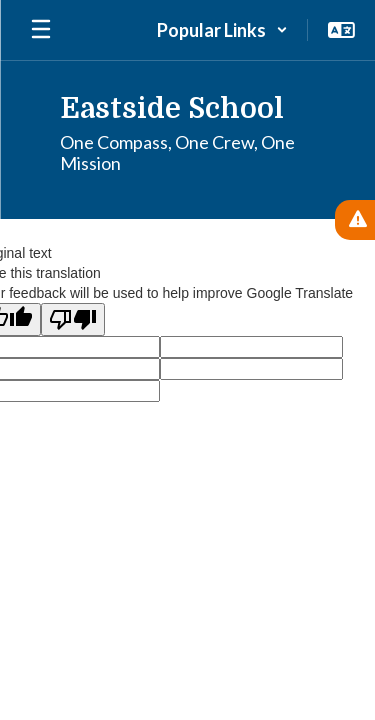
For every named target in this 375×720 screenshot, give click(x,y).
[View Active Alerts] (355, 220)
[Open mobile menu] (41, 30)
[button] (222, 30)
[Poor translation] (73, 319)
